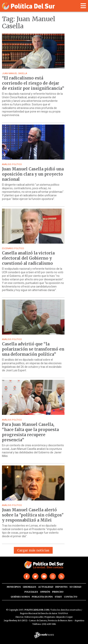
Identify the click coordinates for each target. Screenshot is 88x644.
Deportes (61, 587)
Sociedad (75, 587)
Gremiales (29, 587)
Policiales (31, 592)
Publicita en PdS (42, 597)
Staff (58, 597)
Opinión (45, 592)
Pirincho (58, 592)
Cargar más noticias (33, 550)
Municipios (14, 587)
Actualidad (46, 587)
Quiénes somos (20, 597)
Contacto (71, 597)
